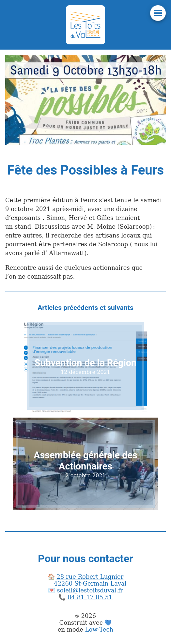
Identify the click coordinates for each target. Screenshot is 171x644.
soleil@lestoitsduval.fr (90, 590)
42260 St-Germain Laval (90, 583)
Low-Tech (99, 629)
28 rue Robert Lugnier (90, 577)
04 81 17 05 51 (90, 597)
